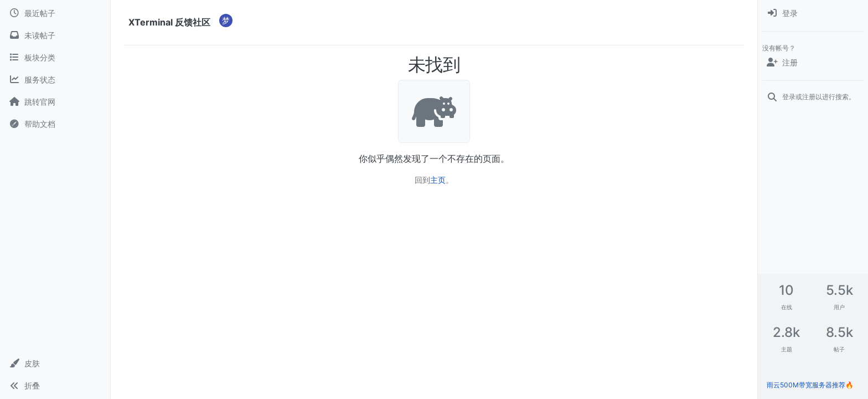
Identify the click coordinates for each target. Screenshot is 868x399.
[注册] (813, 63)
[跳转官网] (55, 102)
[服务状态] (55, 80)
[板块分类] (55, 58)
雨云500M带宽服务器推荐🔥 (810, 385)
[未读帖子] (55, 35)
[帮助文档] (55, 124)
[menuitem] (813, 13)
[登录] (813, 13)
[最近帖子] (55, 13)
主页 (438, 180)
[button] (55, 364)
